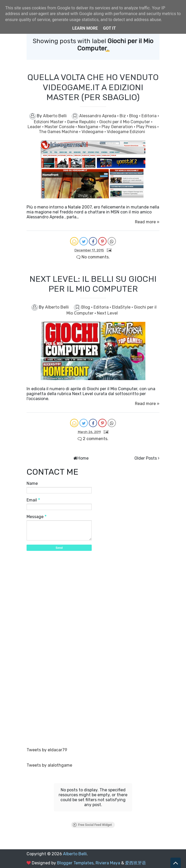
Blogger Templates (75, 863)
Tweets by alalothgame (49, 765)
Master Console (60, 127)
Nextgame (89, 127)
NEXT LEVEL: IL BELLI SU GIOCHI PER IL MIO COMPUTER (93, 284)
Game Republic (82, 122)
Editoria (150, 116)
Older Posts (146, 458)
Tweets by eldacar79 (47, 750)
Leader (35, 127)
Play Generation (118, 127)
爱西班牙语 (135, 863)
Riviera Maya (108, 863)
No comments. (93, 257)
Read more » (147, 222)
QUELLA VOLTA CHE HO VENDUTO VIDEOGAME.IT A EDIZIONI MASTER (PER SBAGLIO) (93, 87)
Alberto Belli (75, 854)
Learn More (85, 28)
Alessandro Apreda (98, 116)
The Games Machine (59, 132)
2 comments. (93, 439)
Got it (109, 28)
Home (83, 458)
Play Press (147, 127)
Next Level (107, 313)
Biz (123, 116)
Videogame (93, 132)
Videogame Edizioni (126, 132)
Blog (134, 116)
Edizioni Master (49, 122)
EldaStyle (122, 307)
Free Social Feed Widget (92, 825)
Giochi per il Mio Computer (125, 122)
